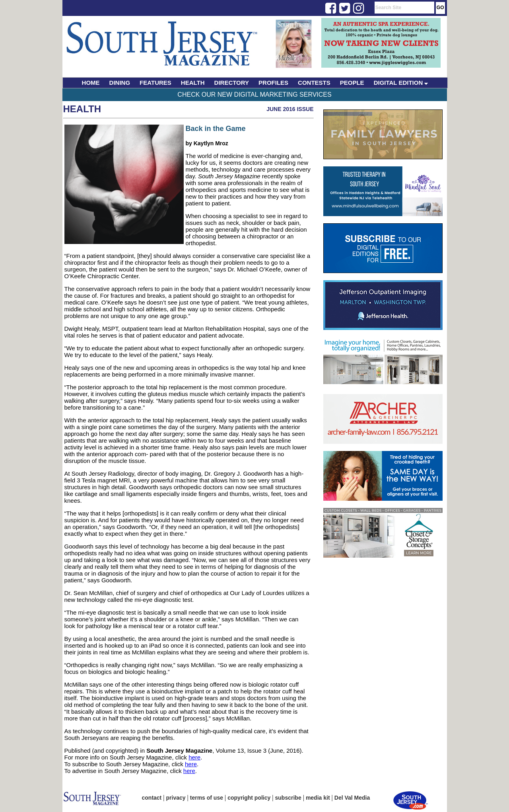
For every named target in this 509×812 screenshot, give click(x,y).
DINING (120, 83)
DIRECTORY (232, 83)
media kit (318, 798)
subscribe (288, 798)
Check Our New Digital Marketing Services (254, 95)
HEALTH (193, 83)
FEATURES (155, 83)
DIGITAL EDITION (401, 83)
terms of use (207, 798)
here (194, 757)
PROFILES (273, 83)
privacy (176, 798)
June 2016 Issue (290, 109)
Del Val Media (352, 798)
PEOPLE (352, 83)
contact (152, 798)
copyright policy (249, 798)
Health (82, 109)
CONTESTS (314, 83)
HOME (91, 83)
